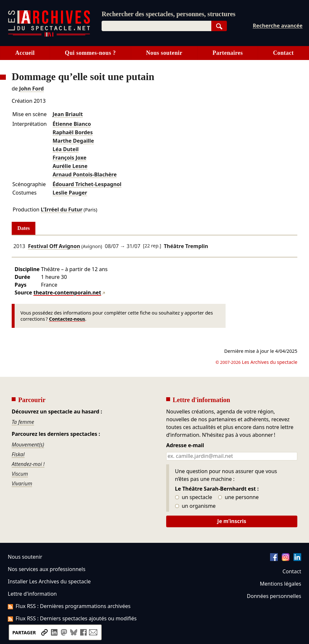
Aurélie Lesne (70, 166)
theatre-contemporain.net (67, 292)
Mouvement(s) (28, 445)
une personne (238, 497)
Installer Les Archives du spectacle (49, 581)
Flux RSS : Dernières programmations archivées (69, 606)
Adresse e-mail (185, 446)
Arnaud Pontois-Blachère (85, 174)
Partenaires (228, 53)
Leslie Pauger (70, 193)
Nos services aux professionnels (47, 569)
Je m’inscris (232, 521)
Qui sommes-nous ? (90, 53)
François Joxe (69, 158)
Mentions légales (281, 584)
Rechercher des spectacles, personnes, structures (168, 14)
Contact (292, 571)
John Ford (31, 89)
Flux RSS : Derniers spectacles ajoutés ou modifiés (72, 618)
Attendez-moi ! (28, 464)
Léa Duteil (66, 149)
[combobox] (156, 26)
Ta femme (23, 422)
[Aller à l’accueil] (49, 35)
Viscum (20, 474)
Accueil (25, 53)
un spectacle (194, 497)
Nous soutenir (164, 53)
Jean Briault (68, 114)
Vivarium (22, 483)
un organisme (195, 506)
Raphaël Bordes (73, 132)
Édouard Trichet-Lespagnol (87, 184)
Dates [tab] (24, 228)
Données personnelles (274, 596)
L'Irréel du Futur (61, 209)
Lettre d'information (32, 594)
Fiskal (18, 454)
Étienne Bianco (72, 124)
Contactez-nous (67, 319)
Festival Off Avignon (54, 246)
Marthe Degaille (73, 141)
